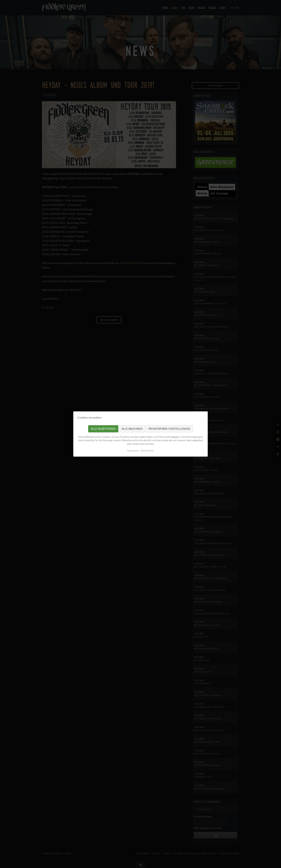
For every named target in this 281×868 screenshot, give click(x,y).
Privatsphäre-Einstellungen (169, 429)
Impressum (133, 450)
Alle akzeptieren (103, 429)
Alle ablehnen (132, 429)
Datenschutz (147, 450)
